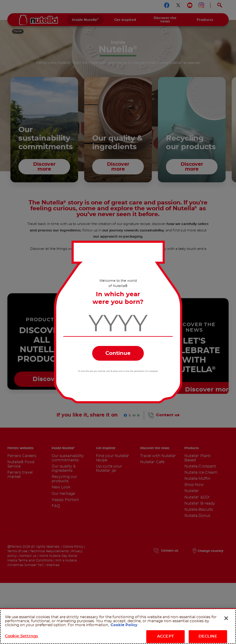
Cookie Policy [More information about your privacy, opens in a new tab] (124, 625)
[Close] (226, 618)
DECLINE (208, 636)
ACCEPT (165, 636)
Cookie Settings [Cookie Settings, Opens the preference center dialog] (22, 636)
